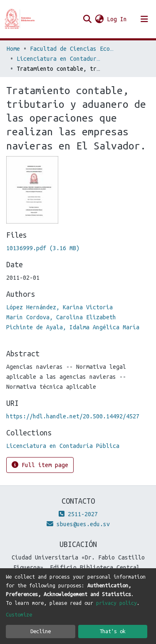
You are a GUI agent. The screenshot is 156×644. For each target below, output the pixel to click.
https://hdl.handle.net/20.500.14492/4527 (73, 416)
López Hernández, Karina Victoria (59, 307)
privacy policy (116, 603)
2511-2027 (78, 514)
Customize (19, 614)
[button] (99, 19)
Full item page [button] (40, 465)
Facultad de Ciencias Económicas (72, 49)
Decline (41, 631)
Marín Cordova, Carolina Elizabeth (61, 317)
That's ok (113, 631)
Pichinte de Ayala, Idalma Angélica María (73, 327)
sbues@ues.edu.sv (78, 524)
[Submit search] (87, 19)
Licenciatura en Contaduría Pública (58, 59)
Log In (117, 19)
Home (13, 49)
